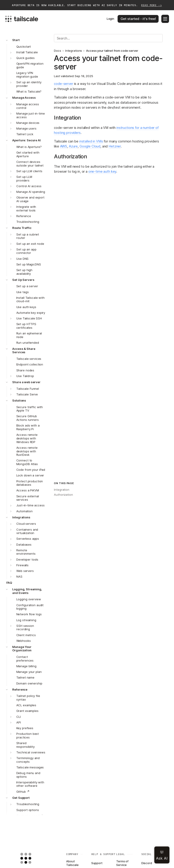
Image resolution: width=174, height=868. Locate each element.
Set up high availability (24, 272)
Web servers (25, 571)
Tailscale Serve (27, 394)
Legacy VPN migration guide (27, 75)
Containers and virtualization (27, 531)
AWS (64, 146)
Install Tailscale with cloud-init (30, 299)
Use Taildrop (25, 376)
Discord (147, 863)
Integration (62, 490)
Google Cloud (90, 146)
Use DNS (22, 259)
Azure (73, 146)
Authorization (63, 495)
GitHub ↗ (23, 792)
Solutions (19, 400)
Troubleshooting (28, 222)
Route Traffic (22, 228)
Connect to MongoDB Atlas (27, 462)
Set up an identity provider (29, 84)
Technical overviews (31, 752)
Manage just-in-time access (31, 115)
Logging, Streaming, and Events (27, 591)
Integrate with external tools (26, 208)
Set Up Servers (23, 280)
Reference (24, 216)
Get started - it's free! (138, 19)
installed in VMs (91, 141)
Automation (24, 511)
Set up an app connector (26, 251)
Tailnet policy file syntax (28, 698)
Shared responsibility (25, 745)
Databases (24, 544)
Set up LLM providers (24, 179)
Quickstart (24, 47)
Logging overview (29, 599)
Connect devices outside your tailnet (30, 164)
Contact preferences (25, 659)
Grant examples (27, 711)
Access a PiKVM (28, 490)
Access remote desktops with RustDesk (27, 451)
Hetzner (115, 146)
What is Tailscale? (29, 91)
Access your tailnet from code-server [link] (112, 51)
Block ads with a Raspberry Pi (28, 427)
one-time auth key (102, 171)
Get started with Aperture (28, 154)
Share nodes (25, 370)
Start (16, 40)
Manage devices (28, 123)
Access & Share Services (24, 351)
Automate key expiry (31, 313)
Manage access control (28, 106)
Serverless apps (28, 539)
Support (97, 863)
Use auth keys (26, 307)
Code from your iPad (31, 470)
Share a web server (26, 382)
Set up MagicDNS (29, 264)
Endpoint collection (30, 364)
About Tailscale (72, 863)
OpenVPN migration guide (30, 65)
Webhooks (24, 641)
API (19, 722)
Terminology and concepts (28, 760)
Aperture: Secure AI (27, 140)
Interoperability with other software (30, 784)
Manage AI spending (31, 192)
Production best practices (28, 736)
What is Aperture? (29, 147)
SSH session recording (25, 628)
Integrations (21, 517)
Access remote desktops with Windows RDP (27, 438)
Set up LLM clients (29, 171)
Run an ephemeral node (29, 335)
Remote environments (26, 552)
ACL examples (26, 705)
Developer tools (27, 559)
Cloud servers (26, 524)
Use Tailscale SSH (29, 318)
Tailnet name (25, 677)
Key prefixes (25, 728)
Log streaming (26, 620)
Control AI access (29, 186)
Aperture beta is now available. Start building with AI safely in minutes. (87, 5)
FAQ (9, 583)
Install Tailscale (27, 52)
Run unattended (28, 343)
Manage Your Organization (22, 649)
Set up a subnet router (28, 236)
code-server (63, 84)
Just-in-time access (30, 505)
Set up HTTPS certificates (26, 326)
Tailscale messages (30, 767)
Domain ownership (29, 683)
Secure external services (28, 498)
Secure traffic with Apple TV (30, 409)
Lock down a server (30, 475)
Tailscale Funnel (28, 389)
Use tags (23, 292)
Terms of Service (122, 863)
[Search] (108, 38)
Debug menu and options (28, 775)
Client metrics (26, 635)
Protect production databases (30, 483)
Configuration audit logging (30, 607)
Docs (57, 51)
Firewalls (22, 565)
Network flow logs (29, 614)
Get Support (21, 798)
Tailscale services (29, 359)
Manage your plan (29, 672)
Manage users (26, 128)
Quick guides (25, 58)
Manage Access (24, 98)
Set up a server (27, 286)
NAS (19, 576)
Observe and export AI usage (30, 199)
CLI (19, 717)
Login (110, 19)
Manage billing (26, 666)
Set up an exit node (30, 244)
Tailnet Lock (25, 134)
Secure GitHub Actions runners (28, 418)
